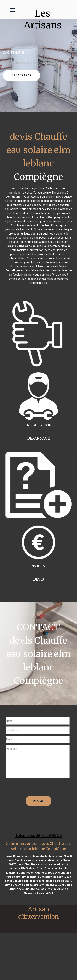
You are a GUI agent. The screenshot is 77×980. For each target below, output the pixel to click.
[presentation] (34, 788)
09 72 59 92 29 (22, 75)
